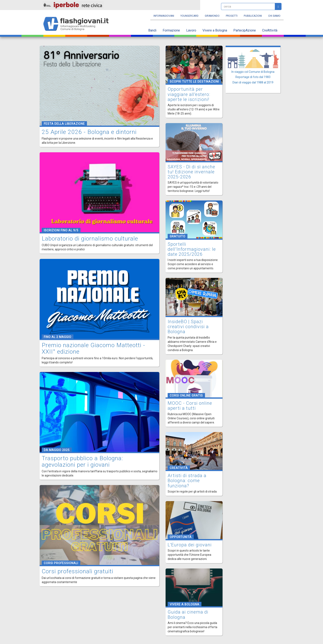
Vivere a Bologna (215, 30)
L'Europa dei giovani (190, 545)
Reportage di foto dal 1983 (253, 77)
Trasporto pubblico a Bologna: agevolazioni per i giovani (82, 461)
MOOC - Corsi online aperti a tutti (190, 406)
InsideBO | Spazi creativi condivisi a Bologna (188, 327)
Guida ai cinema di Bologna (188, 614)
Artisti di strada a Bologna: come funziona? (187, 481)
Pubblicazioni (253, 16)
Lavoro (191, 30)
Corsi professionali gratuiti (77, 571)
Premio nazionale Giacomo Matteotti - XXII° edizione (93, 348)
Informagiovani (164, 16)
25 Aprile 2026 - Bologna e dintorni (89, 132)
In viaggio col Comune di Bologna (253, 72)
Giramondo (212, 16)
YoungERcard (189, 16)
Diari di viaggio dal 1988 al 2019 (253, 82)
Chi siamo (274, 16)
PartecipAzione (245, 30)
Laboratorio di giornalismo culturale (90, 239)
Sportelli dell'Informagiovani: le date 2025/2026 (192, 249)
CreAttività (270, 30)
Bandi (152, 30)
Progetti (232, 16)
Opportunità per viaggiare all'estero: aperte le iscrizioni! (189, 94)
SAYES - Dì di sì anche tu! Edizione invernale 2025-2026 (191, 172)
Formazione (171, 30)
